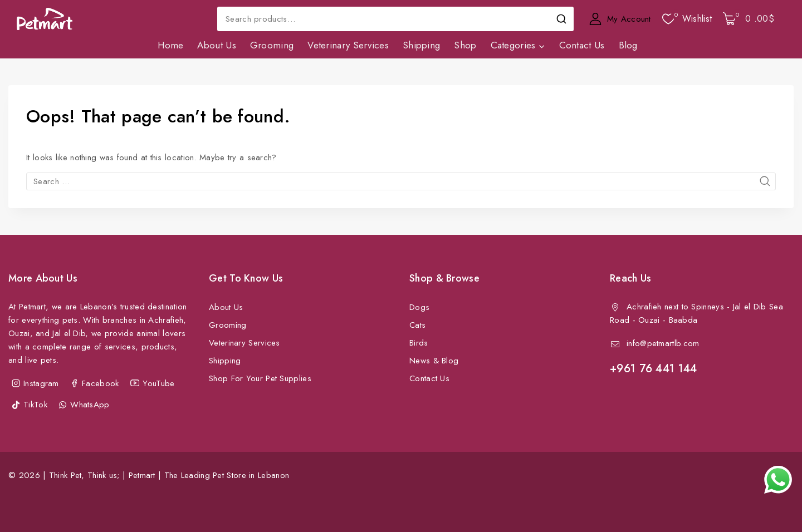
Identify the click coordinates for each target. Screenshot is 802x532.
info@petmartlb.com (663, 343)
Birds (419, 343)
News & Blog (434, 361)
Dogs (419, 307)
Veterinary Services (348, 45)
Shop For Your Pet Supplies (260, 378)
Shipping (421, 45)
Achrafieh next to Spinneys (675, 307)
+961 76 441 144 (654, 369)
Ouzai (649, 320)
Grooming (272, 45)
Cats (417, 325)
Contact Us (582, 45)
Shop (465, 45)
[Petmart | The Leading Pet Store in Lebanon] (45, 19)
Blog (628, 45)
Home (170, 45)
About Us (216, 45)
